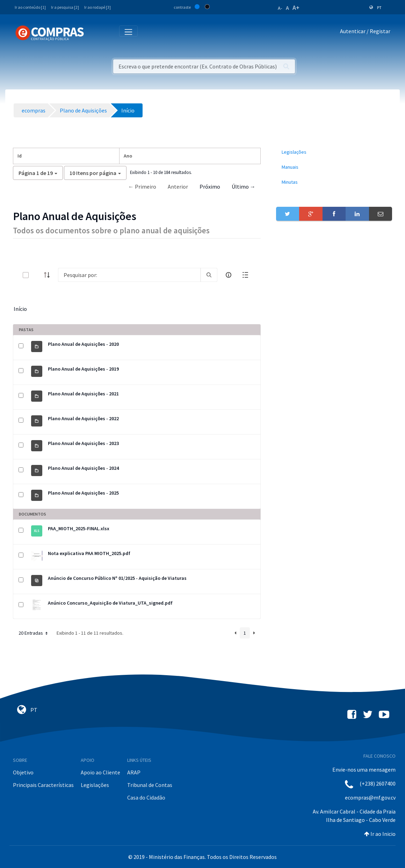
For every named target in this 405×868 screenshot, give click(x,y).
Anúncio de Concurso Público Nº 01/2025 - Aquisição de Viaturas (117, 578)
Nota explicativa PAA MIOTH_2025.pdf (89, 553)
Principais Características (43, 785)
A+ (296, 8)
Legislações (95, 785)
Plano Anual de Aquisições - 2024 (83, 468)
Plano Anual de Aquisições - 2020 (83, 344)
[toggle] (37, 275)
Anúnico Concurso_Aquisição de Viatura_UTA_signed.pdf (110, 603)
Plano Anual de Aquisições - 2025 (83, 493)
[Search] (129, 275)
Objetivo (23, 772)
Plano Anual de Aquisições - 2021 (83, 394)
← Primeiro (142, 187)
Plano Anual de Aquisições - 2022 (83, 418)
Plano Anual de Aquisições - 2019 (83, 369)
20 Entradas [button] (34, 633)
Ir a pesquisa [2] (65, 7)
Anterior (178, 187)
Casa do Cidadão (146, 797)
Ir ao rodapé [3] (97, 7)
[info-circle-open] (229, 275)
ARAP (134, 772)
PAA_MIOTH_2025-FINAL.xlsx (79, 528)
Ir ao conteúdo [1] (30, 7)
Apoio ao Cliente (100, 772)
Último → (244, 187)
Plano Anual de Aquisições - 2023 (83, 443)
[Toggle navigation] (94, 33)
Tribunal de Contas (150, 785)
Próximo (210, 187)
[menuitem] (334, 152)
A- (280, 8)
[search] (209, 275)
